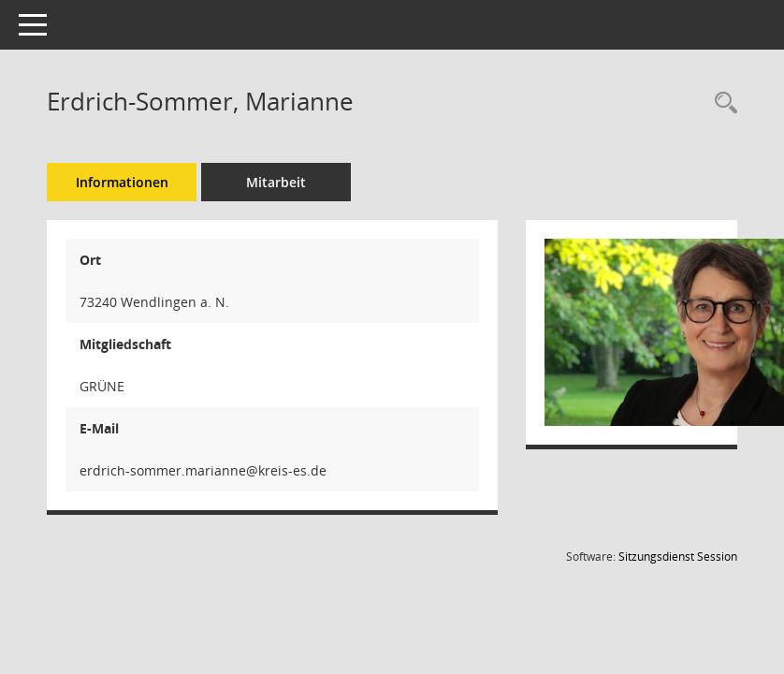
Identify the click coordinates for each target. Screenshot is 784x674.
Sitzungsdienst (678, 557)
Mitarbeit (276, 182)
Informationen (122, 182)
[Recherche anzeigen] (721, 103)
